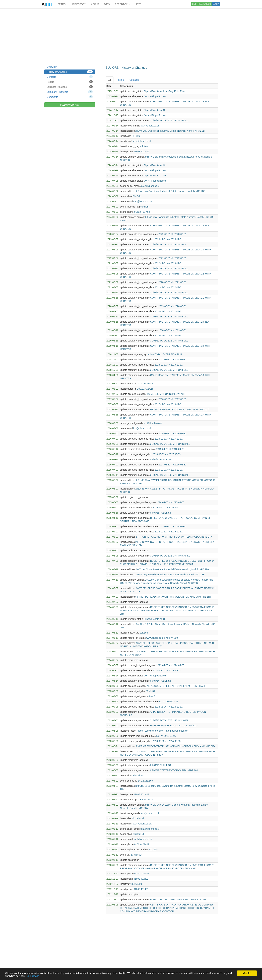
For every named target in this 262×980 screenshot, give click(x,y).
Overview (52, 67)
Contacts (70, 77)
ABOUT (95, 4)
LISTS (139, 4)
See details (33, 976)
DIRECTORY (79, 4)
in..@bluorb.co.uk (153, 423)
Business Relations (70, 87)
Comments (70, 97)
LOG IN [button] (216, 4)
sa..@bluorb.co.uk (150, 126)
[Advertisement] (131, 35)
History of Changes (70, 72)
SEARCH (62, 4)
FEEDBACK (122, 4)
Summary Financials (70, 92)
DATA (107, 4)
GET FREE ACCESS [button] (202, 4)
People (70, 82)
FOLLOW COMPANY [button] (70, 105)
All (110, 80)
